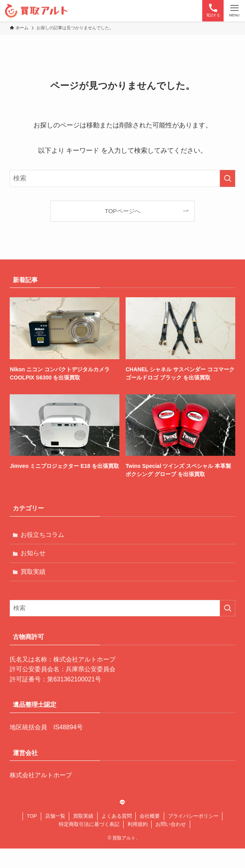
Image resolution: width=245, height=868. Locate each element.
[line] (122, 803)
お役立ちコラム (42, 535)
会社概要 (150, 816)
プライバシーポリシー (193, 816)
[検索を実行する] (227, 178)
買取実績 (33, 572)
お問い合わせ (171, 824)
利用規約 (138, 824)
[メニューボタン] (234, 11)
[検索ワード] (122, 178)
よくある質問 (117, 816)
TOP (32, 816)
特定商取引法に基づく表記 (89, 824)
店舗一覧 (55, 816)
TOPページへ (122, 211)
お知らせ (33, 553)
